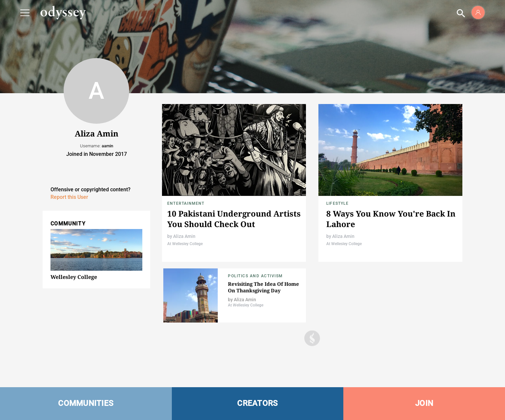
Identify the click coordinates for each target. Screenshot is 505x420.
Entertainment (186, 203)
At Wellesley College (185, 244)
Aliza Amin (184, 236)
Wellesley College (74, 277)
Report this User (69, 197)
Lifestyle (337, 203)
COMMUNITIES (86, 403)
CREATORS (257, 403)
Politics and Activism (255, 276)
